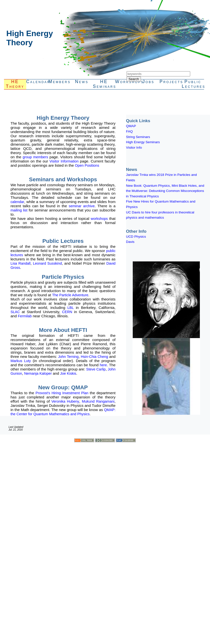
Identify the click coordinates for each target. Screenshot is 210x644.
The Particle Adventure (70, 295)
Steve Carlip (96, 369)
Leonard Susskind (47, 263)
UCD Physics (136, 237)
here (103, 365)
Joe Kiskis (68, 373)
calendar (17, 202)
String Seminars (138, 137)
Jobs (148, 82)
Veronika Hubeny (65, 401)
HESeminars (104, 84)
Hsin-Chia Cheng (94, 357)
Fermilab (25, 316)
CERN (68, 312)
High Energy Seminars (143, 142)
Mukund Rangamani (98, 401)
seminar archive (82, 206)
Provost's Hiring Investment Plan (62, 393)
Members (60, 82)
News (82, 82)
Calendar (37, 82)
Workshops (126, 82)
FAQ (129, 131)
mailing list (19, 210)
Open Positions (87, 165)
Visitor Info (134, 148)
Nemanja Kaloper (38, 373)
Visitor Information (64, 161)
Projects (171, 82)
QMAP (131, 126)
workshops (99, 219)
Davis (130, 242)
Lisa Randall (20, 263)
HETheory (15, 84)
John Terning (68, 357)
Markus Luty (21, 361)
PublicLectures (193, 84)
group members (36, 157)
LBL (72, 308)
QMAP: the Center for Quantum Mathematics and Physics (63, 412)
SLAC (16, 312)
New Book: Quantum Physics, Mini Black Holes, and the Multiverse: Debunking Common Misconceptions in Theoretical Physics (165, 191)
